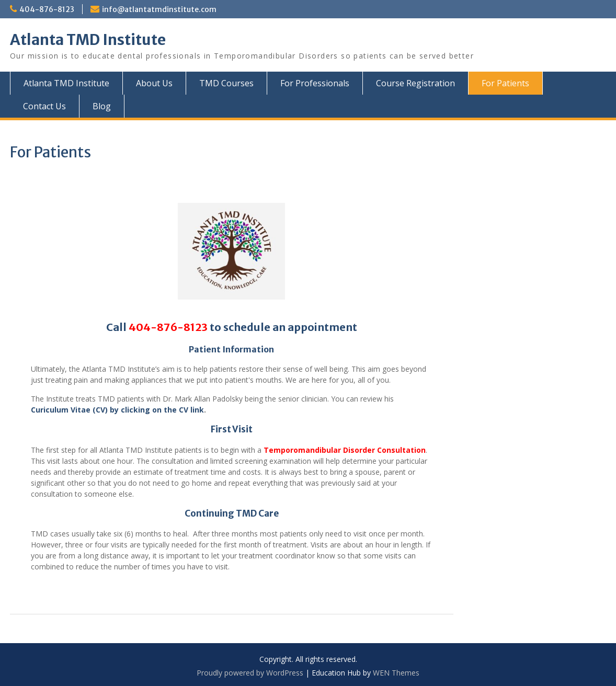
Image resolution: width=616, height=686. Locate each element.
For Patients (505, 83)
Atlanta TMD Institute (88, 40)
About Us (154, 83)
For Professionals (315, 83)
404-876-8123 (47, 9)
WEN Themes (396, 673)
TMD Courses (226, 83)
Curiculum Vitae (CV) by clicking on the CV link (117, 410)
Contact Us (44, 106)
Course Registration (415, 83)
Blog (102, 106)
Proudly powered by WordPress (250, 673)
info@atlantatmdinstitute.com (159, 9)
